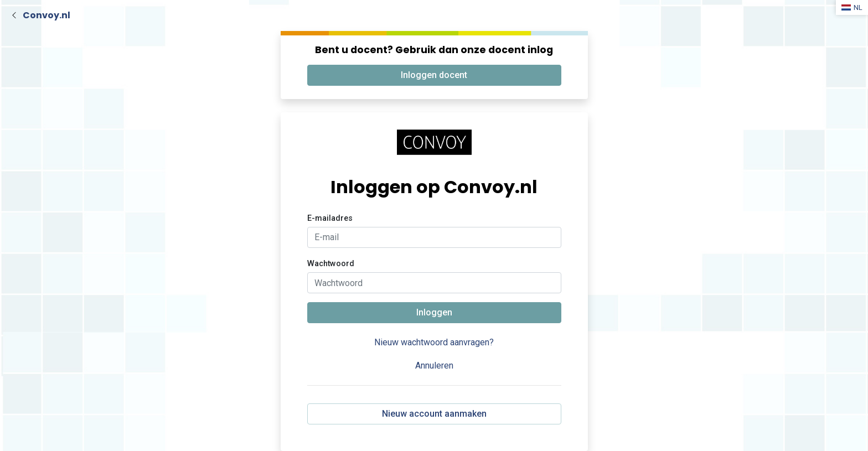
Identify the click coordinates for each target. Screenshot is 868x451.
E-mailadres (330, 218)
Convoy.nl (46, 15)
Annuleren (434, 366)
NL (852, 7)
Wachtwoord (331, 264)
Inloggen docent (434, 75)
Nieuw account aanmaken (434, 414)
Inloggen (434, 312)
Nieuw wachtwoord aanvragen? (434, 342)
